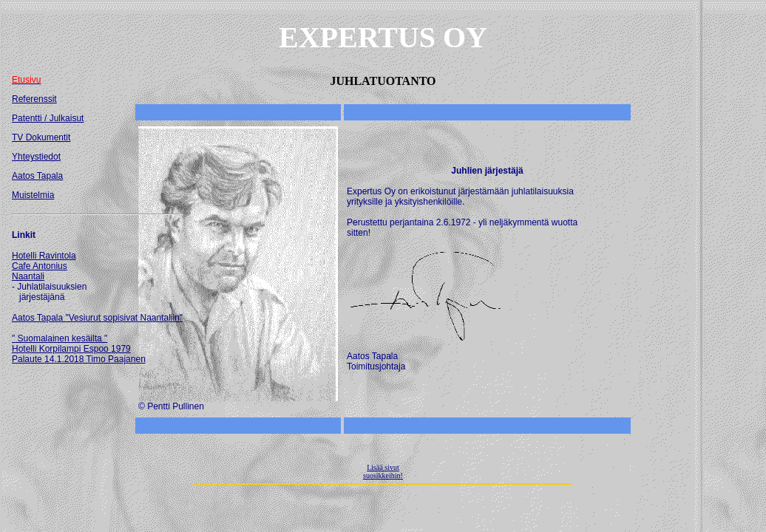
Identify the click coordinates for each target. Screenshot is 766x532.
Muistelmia (33, 195)
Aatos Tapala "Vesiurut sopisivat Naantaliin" (97, 318)
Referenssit (34, 99)
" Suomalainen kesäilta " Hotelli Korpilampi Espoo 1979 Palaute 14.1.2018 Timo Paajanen (79, 349)
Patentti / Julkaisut (48, 118)
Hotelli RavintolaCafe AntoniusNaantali (44, 266)
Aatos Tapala (37, 176)
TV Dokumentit (41, 137)
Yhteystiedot (36, 157)
